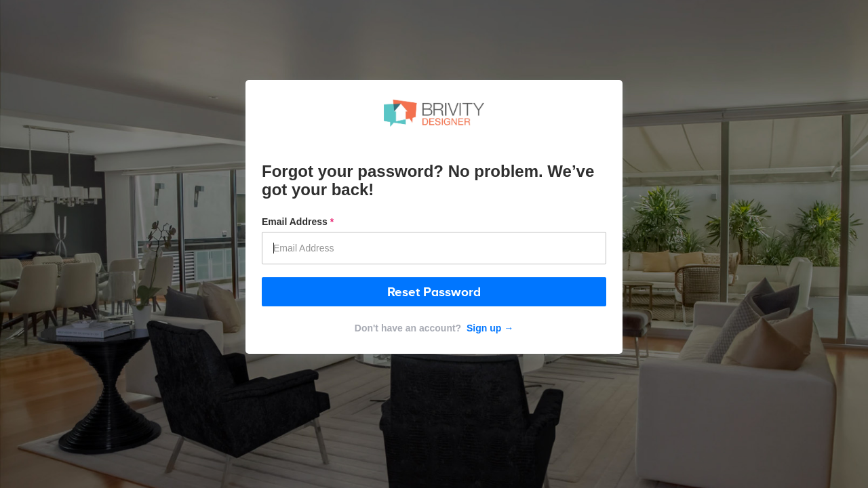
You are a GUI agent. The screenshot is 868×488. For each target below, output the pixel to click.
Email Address (298, 222)
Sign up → (489, 328)
